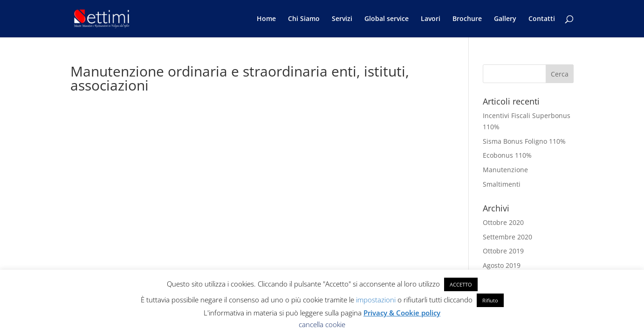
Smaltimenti (502, 184)
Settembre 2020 (507, 237)
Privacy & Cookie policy (402, 313)
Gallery (505, 19)
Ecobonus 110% (507, 155)
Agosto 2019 (502, 265)
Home (266, 19)
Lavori (431, 19)
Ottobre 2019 (503, 251)
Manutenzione (505, 170)
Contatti (542, 19)
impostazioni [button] (376, 300)
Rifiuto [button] (490, 300)
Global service (387, 19)
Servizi (342, 19)
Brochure (467, 19)
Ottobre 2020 (503, 222)
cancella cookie (322, 324)
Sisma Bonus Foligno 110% (524, 141)
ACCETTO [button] (461, 284)
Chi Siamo (304, 19)
